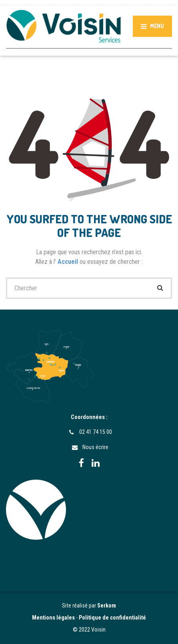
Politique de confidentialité (112, 618)
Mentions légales (53, 618)
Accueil (69, 262)
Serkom (107, 606)
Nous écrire (95, 447)
